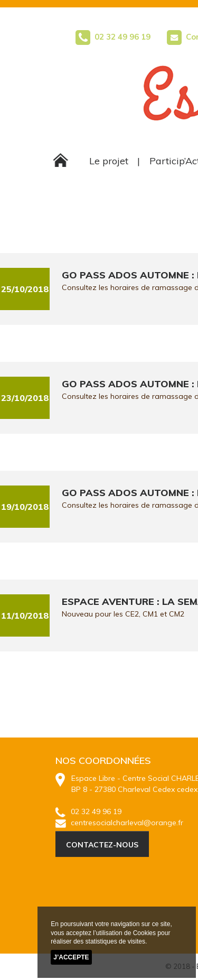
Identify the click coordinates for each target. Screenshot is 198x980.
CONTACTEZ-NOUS (102, 845)
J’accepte (71, 957)
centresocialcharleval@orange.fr (119, 823)
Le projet (109, 161)
